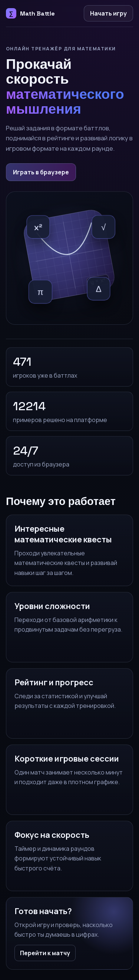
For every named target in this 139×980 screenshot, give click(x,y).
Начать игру (108, 13)
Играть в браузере (41, 172)
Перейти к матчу (45, 953)
